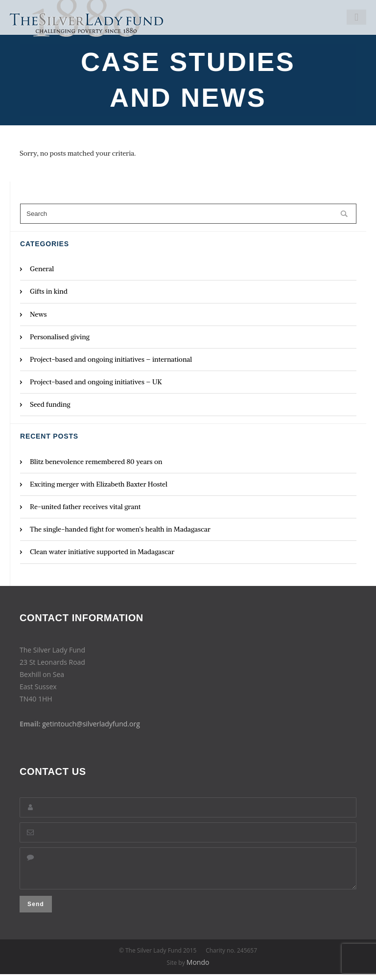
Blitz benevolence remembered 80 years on (96, 462)
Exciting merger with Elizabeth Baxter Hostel (99, 484)
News (38, 314)
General (42, 269)
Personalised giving (60, 337)
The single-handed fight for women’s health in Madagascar (120, 529)
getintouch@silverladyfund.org (91, 724)
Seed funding (50, 404)
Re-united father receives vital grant (85, 507)
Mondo (198, 968)
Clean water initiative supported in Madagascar (102, 552)
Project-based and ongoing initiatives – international (111, 359)
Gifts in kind (49, 291)
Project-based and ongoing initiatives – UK (96, 382)
